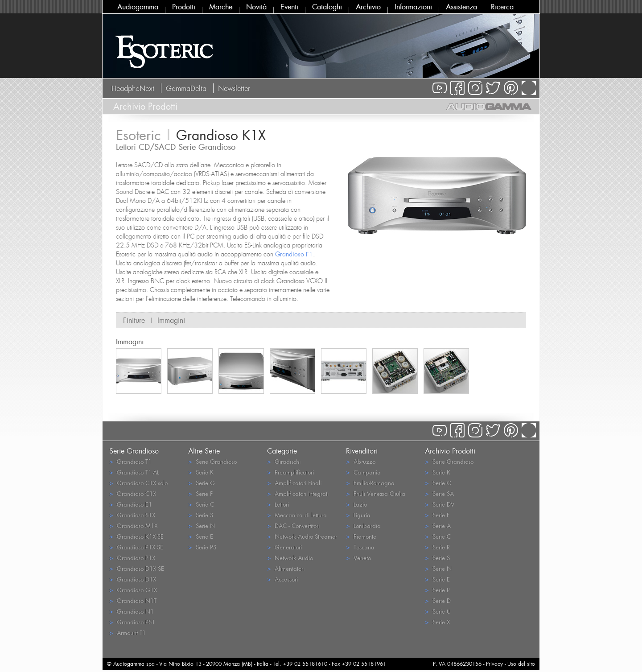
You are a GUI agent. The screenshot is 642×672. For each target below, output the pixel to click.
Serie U (438, 611)
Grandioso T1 (130, 461)
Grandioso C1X (133, 493)
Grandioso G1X (133, 590)
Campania (363, 472)
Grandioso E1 (131, 504)
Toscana (360, 547)
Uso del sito (521, 664)
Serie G (202, 483)
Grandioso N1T (133, 600)
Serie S (201, 515)
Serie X (437, 622)
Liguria (358, 515)
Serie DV (440, 504)
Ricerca (502, 7)
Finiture (134, 320)
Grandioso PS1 (132, 622)
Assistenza (461, 7)
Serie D (438, 600)
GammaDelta (186, 88)
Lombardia (363, 526)
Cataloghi (327, 7)
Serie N (202, 526)
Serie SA (439, 493)
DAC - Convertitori (293, 526)
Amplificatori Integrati (298, 493)
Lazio (356, 504)
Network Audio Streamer (302, 536)
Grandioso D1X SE (137, 568)
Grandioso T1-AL (134, 472)
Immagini (171, 320)
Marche (221, 7)
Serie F (200, 493)
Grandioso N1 (132, 611)
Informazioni (413, 7)
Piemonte (361, 536)
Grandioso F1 (294, 254)
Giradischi (284, 461)
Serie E (201, 536)
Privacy (494, 664)
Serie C (201, 504)
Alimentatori (286, 568)
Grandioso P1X (132, 558)
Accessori (282, 579)
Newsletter (234, 88)
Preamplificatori (290, 472)
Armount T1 (128, 633)
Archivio (368, 7)
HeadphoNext (133, 88)
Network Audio (290, 558)
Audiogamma (138, 7)
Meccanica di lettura (297, 515)
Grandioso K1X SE (136, 536)
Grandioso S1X (132, 515)
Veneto (358, 558)
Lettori (278, 504)
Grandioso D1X (133, 579)
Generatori (284, 547)
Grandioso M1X (133, 526)
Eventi (289, 7)
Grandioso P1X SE (136, 547)
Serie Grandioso (212, 461)
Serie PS (202, 547)
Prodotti (184, 7)
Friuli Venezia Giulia (376, 493)
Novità (256, 7)
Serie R (437, 547)
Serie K (201, 472)
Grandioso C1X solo (138, 483)
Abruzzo (361, 461)
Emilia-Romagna (370, 483)
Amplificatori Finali (294, 483)
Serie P (437, 590)
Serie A (438, 526)
